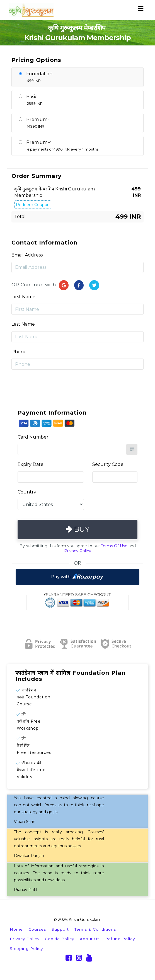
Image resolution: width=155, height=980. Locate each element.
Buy (78, 529)
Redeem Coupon (33, 205)
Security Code (108, 464)
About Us (90, 939)
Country (27, 492)
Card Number (33, 437)
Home (16, 929)
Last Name (23, 324)
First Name (23, 297)
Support (60, 929)
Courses (37, 929)
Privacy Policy (78, 551)
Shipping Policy (26, 948)
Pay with (77, 577)
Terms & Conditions (95, 929)
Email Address (27, 255)
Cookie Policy (60, 939)
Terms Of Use (114, 546)
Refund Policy (120, 939)
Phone (19, 352)
